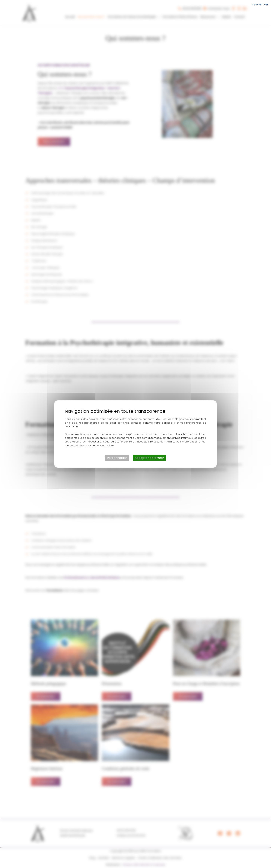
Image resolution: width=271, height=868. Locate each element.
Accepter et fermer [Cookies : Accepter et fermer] (149, 458)
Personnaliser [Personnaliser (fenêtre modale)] (117, 458)
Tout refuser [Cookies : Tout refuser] (260, 5)
